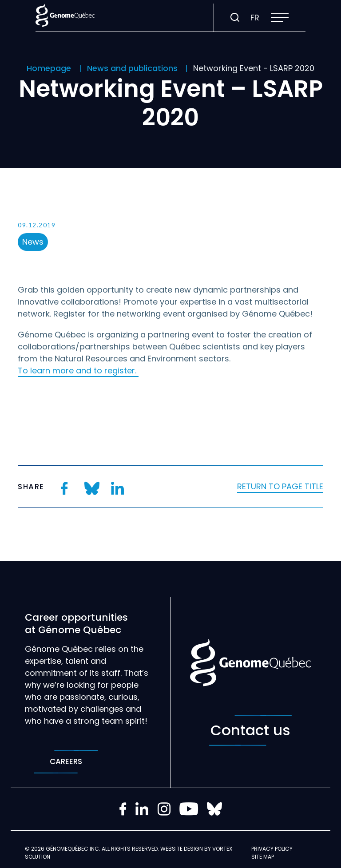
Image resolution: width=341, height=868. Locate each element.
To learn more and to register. (78, 371)
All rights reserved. (130, 849)
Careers (66, 762)
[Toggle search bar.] (235, 18)
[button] (280, 18)
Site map (263, 857)
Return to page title (280, 486)
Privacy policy (272, 849)
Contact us (250, 731)
